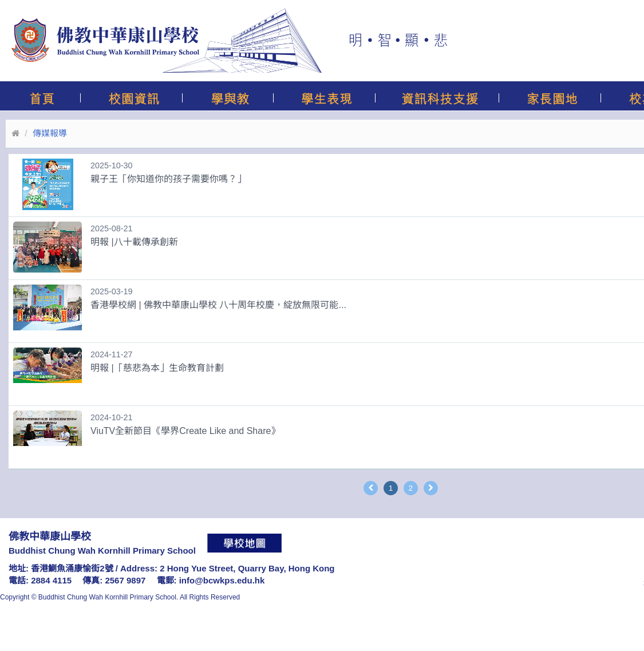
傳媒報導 (50, 133)
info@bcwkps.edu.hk (222, 580)
